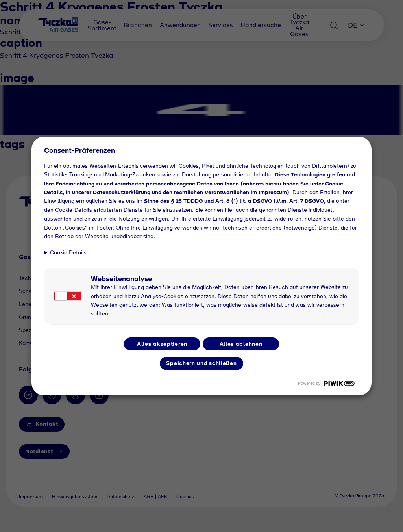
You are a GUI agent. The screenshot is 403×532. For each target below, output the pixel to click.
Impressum (273, 192)
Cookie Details (68, 252)
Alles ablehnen (241, 344)
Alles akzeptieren (162, 344)
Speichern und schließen (201, 363)
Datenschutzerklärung (122, 192)
